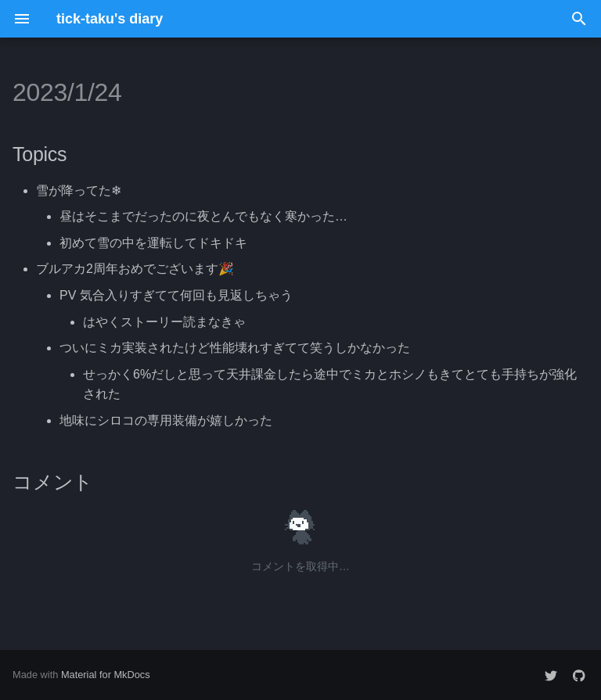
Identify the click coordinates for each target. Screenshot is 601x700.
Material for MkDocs (106, 675)
